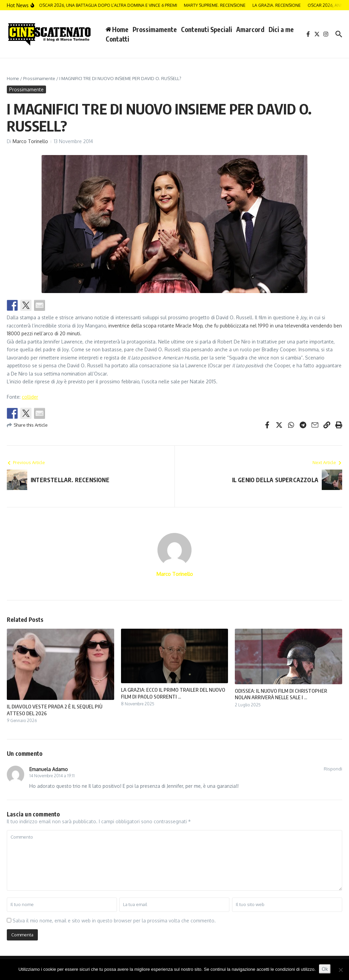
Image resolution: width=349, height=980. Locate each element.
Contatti (117, 39)
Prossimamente (155, 29)
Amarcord (250, 29)
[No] (340, 970)
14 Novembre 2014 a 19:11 (52, 776)
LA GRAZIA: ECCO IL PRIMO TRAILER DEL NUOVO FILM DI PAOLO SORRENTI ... (173, 693)
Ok (325, 969)
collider (30, 397)
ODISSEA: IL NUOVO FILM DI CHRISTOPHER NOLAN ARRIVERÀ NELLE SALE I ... (281, 694)
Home (13, 78)
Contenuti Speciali (207, 29)
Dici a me (281, 29)
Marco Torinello (30, 141)
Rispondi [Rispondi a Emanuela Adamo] (333, 769)
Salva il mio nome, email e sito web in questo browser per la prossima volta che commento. (114, 921)
